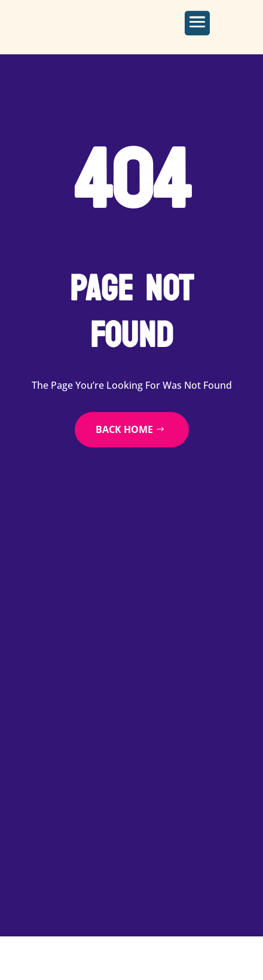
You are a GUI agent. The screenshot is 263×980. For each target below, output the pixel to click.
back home (124, 429)
